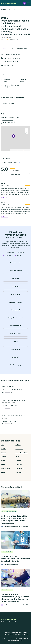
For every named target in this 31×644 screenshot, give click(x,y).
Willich (3, 465)
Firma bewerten (16, 175)
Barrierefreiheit (23, 632)
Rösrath (3, 472)
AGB (19, 634)
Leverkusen (19, 449)
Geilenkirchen (5, 468)
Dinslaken (19, 465)
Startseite (4, 9)
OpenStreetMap (20, 150)
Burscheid (19, 472)
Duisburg (18, 445)
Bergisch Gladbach (22, 453)
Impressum (25, 634)
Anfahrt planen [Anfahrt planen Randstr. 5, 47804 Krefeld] (8, 122)
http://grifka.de (9, 65)
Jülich (3, 461)
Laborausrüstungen (8, 103)
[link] (15, 390)
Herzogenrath (20, 468)
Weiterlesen (5, 198)
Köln (2, 445)
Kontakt (7, 632)
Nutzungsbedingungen (11, 634)
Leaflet (13, 150)
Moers (18, 457)
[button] (24, 3)
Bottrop (3, 457)
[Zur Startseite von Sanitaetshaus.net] (8, 3)
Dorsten (4, 453)
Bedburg (18, 461)
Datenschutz (14, 632)
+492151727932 (9, 58)
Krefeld (10, 9)
